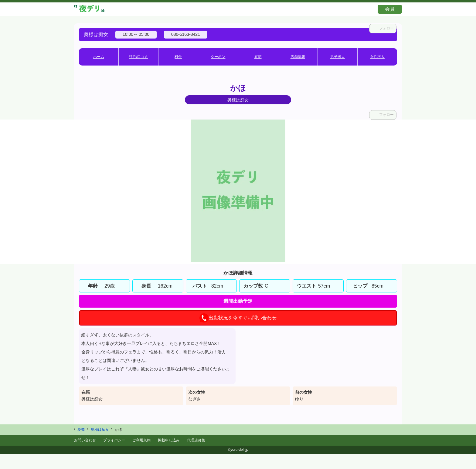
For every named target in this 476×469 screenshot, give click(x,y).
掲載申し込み (169, 440)
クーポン (218, 57)
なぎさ (195, 399)
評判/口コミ (139, 57)
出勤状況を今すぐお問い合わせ (238, 318)
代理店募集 (196, 440)
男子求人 (338, 57)
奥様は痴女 (92, 399)
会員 (390, 9)
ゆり (299, 399)
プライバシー (114, 440)
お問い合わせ (85, 440)
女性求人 (377, 57)
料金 (178, 57)
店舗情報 (298, 57)
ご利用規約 (141, 440)
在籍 (258, 57)
